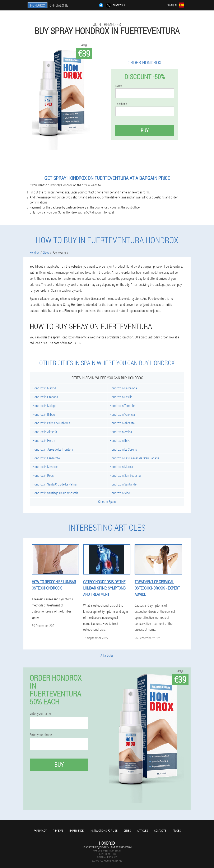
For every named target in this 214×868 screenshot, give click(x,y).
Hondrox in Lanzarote (46, 458)
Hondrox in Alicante (122, 423)
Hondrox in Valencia (122, 414)
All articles (107, 655)
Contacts (160, 831)
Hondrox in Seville (121, 397)
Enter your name (40, 713)
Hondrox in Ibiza (120, 440)
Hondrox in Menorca (45, 467)
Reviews (58, 831)
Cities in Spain (107, 501)
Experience (76, 831)
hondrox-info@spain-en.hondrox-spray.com (107, 847)
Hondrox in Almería (45, 432)
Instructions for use (104, 831)
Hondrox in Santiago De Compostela (55, 493)
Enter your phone (41, 735)
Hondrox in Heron (44, 440)
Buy (145, 130)
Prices (177, 831)
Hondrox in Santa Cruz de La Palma (54, 484)
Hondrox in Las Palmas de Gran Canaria (134, 458)
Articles (143, 831)
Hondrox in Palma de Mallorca (51, 423)
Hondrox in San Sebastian (126, 475)
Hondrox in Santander (124, 484)
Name (118, 86)
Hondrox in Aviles (121, 432)
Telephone (121, 104)
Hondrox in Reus (43, 475)
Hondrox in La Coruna (123, 449)
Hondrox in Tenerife (122, 406)
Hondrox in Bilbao (44, 414)
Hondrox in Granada (45, 397)
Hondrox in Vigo (120, 493)
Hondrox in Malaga (44, 406)
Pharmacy (40, 831)
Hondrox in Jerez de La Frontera (53, 449)
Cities (127, 831)
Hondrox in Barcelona (123, 388)
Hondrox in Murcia (121, 467)
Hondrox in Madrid (44, 388)
